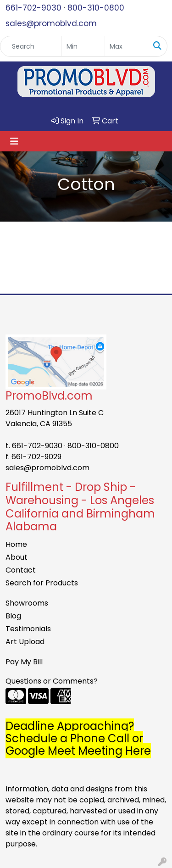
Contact (21, 570)
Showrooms (27, 603)
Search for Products (42, 583)
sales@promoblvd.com (51, 23)
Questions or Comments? (52, 681)
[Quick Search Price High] (126, 46)
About (17, 557)
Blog (13, 616)
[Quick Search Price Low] (83, 46)
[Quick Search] (31, 46)
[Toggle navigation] (14, 141)
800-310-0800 (96, 8)
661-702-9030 (33, 8)
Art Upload (25, 642)
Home (16, 544)
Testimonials (28, 629)
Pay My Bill (24, 662)
